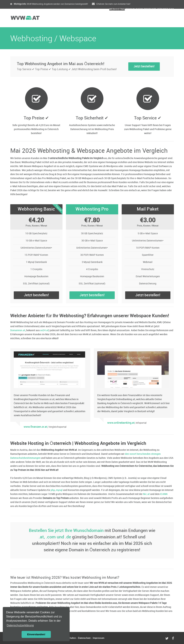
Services (154, 18)
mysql (59, 490)
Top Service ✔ (148, 118)
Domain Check (111, 18)
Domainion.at (18, 330)
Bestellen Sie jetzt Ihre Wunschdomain (66, 531)
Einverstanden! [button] (36, 634)
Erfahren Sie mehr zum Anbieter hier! (111, 4)
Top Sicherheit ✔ (92, 118)
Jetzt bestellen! (144, 66)
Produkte (134, 18)
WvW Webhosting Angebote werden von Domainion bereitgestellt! (49, 4)
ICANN (164, 494)
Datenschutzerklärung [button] (20, 625)
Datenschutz (84, 638)
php (53, 490)
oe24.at (44, 330)
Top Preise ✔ (36, 118)
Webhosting (87, 18)
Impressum (99, 638)
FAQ (169, 18)
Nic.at (146, 494)
